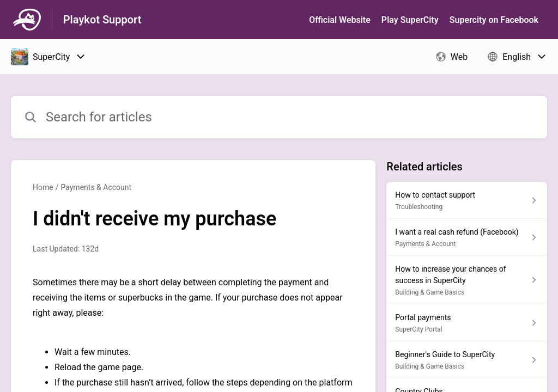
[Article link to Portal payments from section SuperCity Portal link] (467, 323)
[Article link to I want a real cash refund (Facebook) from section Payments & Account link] (467, 237)
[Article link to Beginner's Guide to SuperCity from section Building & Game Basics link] (467, 360)
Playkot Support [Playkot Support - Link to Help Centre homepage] (102, 20)
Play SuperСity (410, 20)
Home (43, 187)
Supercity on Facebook (494, 20)
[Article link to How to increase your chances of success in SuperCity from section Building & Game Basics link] (467, 280)
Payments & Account (96, 187)
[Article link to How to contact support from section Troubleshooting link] (467, 200)
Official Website (340, 20)
